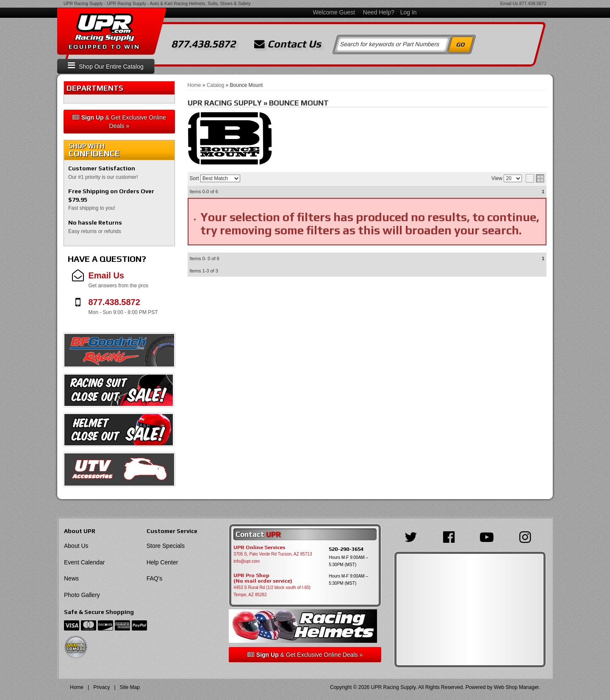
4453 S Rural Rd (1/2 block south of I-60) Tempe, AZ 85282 (272, 591)
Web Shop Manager (516, 687)
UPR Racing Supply (83, 3)
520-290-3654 (346, 549)
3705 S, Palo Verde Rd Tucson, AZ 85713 (273, 554)
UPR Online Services (259, 547)
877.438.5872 (533, 3)
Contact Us (288, 44)
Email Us (509, 3)
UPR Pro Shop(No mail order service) (263, 578)
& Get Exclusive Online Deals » (119, 122)
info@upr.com (247, 561)
